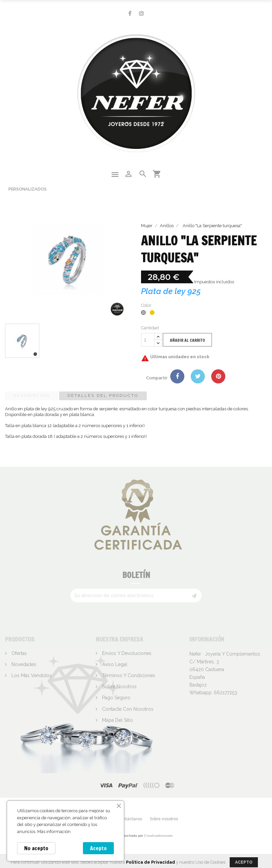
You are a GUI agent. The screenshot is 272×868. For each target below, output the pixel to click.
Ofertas (18, 653)
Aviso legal (114, 664)
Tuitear (198, 376)
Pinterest (218, 376)
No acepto (36, 848)
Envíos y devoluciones (126, 653)
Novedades (23, 664)
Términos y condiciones (128, 675)
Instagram (141, 14)
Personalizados (28, 189)
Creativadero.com (158, 836)
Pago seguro (116, 698)
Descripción (32, 396)
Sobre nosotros (119, 687)
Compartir (177, 376)
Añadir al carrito (187, 340)
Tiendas (110, 731)
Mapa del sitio (117, 720)
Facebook (130, 14)
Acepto (98, 848)
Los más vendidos (31, 675)
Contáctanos (130, 819)
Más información (54, 832)
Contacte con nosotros (127, 709)
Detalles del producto (103, 396)
